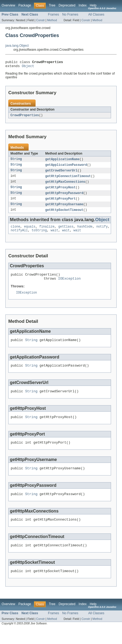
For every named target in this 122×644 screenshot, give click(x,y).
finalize (47, 232)
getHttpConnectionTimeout (68, 179)
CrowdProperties (25, 117)
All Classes (96, 14)
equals (30, 232)
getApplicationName (62, 161)
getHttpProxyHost (60, 191)
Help (93, 5)
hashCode (85, 232)
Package (25, 5)
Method (52, 20)
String (16, 161)
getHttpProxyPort (60, 203)
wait (54, 236)
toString (39, 236)
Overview (8, 5)
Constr (40, 20)
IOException (69, 286)
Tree (52, 5)
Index (83, 5)
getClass (66, 232)
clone (16, 232)
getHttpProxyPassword (64, 197)
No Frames (70, 14)
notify (102, 232)
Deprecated (67, 5)
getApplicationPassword (66, 167)
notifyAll (19, 236)
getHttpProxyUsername (64, 208)
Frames (53, 14)
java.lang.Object (17, 46)
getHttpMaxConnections (65, 185)
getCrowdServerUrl (61, 173)
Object (28, 67)
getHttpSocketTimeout (64, 214)
